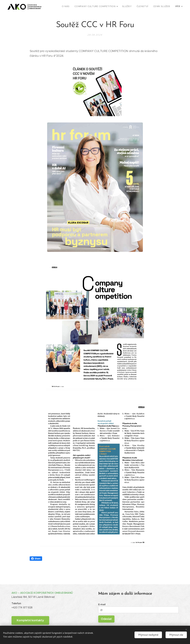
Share (36, 559)
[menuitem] (64, 6)
